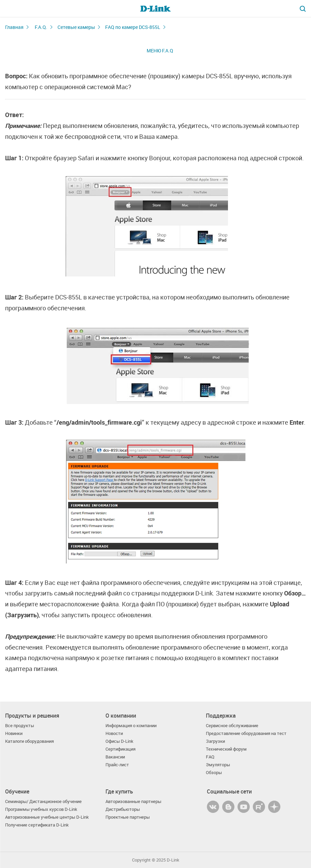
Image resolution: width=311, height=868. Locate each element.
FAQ (210, 757)
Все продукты (20, 726)
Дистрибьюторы (123, 809)
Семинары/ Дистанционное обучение (43, 801)
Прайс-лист (117, 765)
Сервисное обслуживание (232, 726)
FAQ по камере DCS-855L (133, 27)
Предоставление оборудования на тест (246, 733)
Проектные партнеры (128, 817)
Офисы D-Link (119, 741)
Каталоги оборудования (29, 741)
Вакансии (115, 757)
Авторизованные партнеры (133, 801)
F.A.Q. (41, 27)
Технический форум (226, 749)
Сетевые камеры (76, 27)
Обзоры (214, 773)
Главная (14, 27)
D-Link (173, 860)
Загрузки (215, 741)
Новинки (14, 733)
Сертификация (120, 749)
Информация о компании (131, 726)
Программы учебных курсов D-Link (41, 809)
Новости (114, 733)
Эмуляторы (218, 765)
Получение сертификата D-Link (37, 825)
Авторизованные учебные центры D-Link (47, 817)
